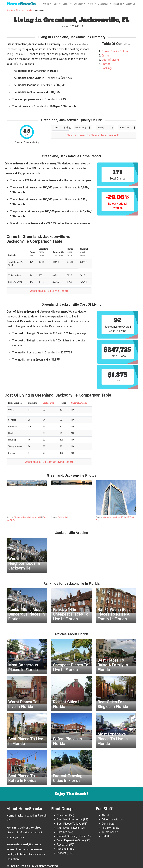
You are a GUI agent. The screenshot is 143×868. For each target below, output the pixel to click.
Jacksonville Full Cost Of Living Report (49, 462)
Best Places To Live (69, 824)
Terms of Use (110, 832)
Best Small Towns (68, 828)
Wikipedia (63, 517)
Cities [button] (46, 4)
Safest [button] (66, 4)
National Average (79, 403)
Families (62, 832)
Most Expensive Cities (71, 840)
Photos (106, 64)
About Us (131, 4)
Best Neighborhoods (70, 819)
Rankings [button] (118, 4)
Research (63, 845)
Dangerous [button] (103, 4)
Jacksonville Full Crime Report (49, 291)
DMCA (106, 836)
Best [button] (56, 4)
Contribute (108, 824)
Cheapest (63, 815)
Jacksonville (27, 10)
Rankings (107, 68)
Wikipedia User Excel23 (113, 517)
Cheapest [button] (79, 4)
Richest (62, 853)
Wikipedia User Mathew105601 (27, 517)
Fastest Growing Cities (71, 836)
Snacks (22, 4)
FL (17, 10)
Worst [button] (91, 4)
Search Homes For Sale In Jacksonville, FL (94, 135)
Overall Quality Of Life (115, 51)
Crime (105, 56)
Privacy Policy (110, 828)
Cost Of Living (110, 60)
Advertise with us (112, 819)
